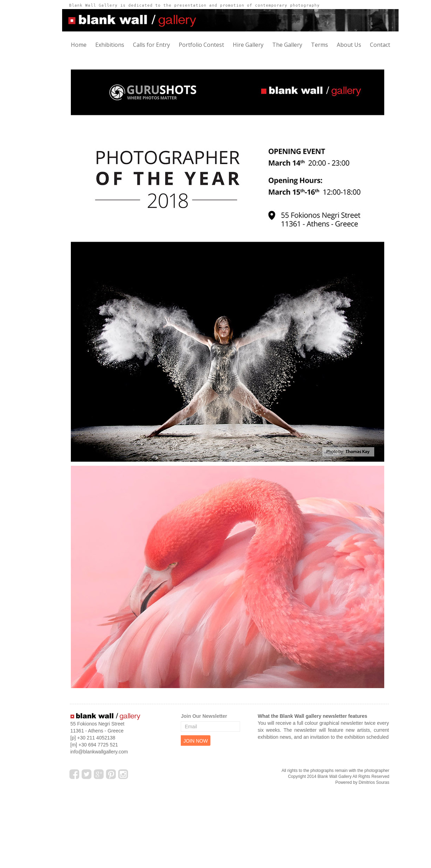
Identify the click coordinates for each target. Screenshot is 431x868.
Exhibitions (110, 45)
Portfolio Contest (201, 45)
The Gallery (287, 45)
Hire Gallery (248, 45)
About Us (349, 45)
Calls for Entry (151, 45)
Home (79, 45)
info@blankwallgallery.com (99, 752)
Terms (319, 45)
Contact (380, 45)
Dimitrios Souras (374, 782)
